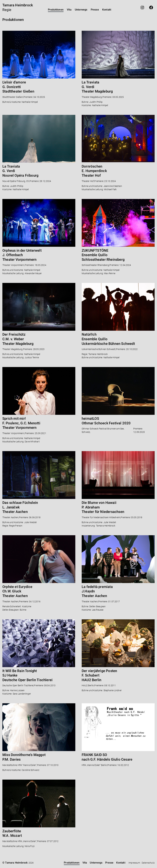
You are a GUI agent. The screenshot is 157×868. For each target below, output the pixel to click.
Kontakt (107, 10)
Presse (95, 10)
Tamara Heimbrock (18, 5)
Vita (69, 10)
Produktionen (56, 10)
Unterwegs (81, 10)
